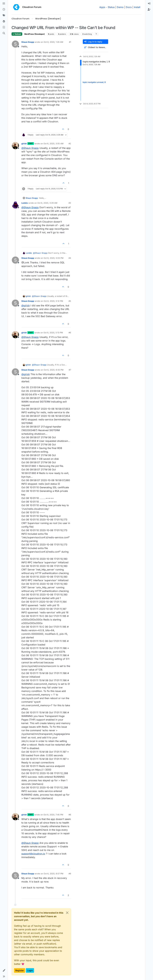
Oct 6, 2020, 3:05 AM (53, 144)
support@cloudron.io (33, 854)
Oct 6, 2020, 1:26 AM (53, 42)
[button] (4, 970)
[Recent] (4, 10)
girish (24, 144)
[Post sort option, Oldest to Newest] (95, 47)
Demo (120, 7)
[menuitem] (149, 4)
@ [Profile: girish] (26, 305)
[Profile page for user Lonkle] (15, 205)
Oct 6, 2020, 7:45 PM (53, 815)
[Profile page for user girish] (15, 146)
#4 (70, 258)
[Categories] (4, 4)
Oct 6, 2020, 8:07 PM (53, 874)
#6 (70, 333)
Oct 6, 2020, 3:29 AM (47, 203)
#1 (70, 42)
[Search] (4, 33)
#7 (70, 370)
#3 (70, 203)
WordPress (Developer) (35, 34)
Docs (129, 7)
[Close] (67, 913)
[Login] (149, 4)
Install (137, 7)
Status (111, 7)
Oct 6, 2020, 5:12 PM (53, 301)
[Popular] (4, 21)
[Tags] (4, 15)
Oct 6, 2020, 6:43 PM (54, 370)
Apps (102, 7)
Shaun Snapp (28, 42)
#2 (70, 144)
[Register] (149, 10)
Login (30, 970)
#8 (70, 815)
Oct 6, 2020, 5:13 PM (53, 333)
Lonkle (25, 203)
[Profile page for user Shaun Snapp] (15, 44)
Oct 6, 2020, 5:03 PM (54, 258)
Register (20, 970)
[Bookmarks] (4, 27)
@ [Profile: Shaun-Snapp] (30, 148)
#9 (70, 874)
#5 (70, 301)
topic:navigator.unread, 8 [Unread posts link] (94, 82)
